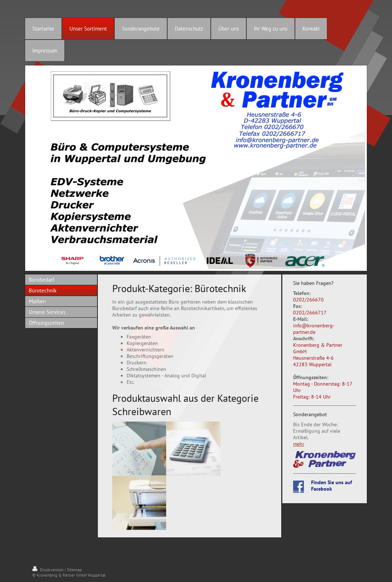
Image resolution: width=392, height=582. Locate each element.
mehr (299, 444)
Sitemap (74, 570)
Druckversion (49, 570)
